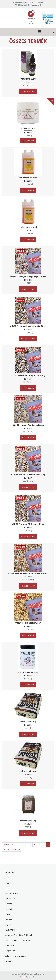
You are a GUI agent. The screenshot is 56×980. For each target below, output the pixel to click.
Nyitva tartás (11, 930)
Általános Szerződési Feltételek (19, 935)
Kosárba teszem (28, 91)
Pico (7, 883)
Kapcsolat (10, 945)
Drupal (22, 977)
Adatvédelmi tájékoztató (16, 956)
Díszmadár (10, 899)
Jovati (8, 878)
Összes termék (12, 893)
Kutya (8, 914)
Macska (9, 919)
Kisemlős (9, 909)
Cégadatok (10, 951)
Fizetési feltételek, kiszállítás (18, 940)
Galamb (9, 904)
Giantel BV (10, 872)
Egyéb (8, 888)
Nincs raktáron (28, 141)
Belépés (9, 961)
